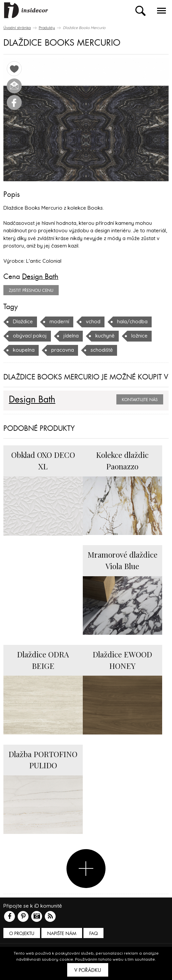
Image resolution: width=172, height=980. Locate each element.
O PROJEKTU (22, 934)
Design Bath (40, 277)
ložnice (139, 336)
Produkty (47, 28)
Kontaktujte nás (140, 400)
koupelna (24, 350)
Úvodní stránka (17, 28)
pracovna (63, 350)
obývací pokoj (30, 336)
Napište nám (62, 934)
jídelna (71, 336)
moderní (59, 321)
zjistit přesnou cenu (31, 290)
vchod (93, 321)
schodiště (102, 350)
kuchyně (105, 336)
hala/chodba (132, 321)
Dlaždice (23, 321)
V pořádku (88, 970)
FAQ (93, 934)
